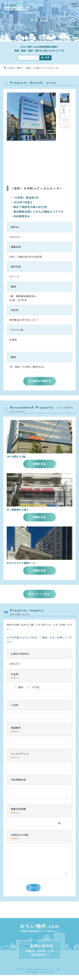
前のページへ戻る (39, 594)
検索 (47, 57)
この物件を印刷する (40, 381)
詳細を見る (39, 464)
